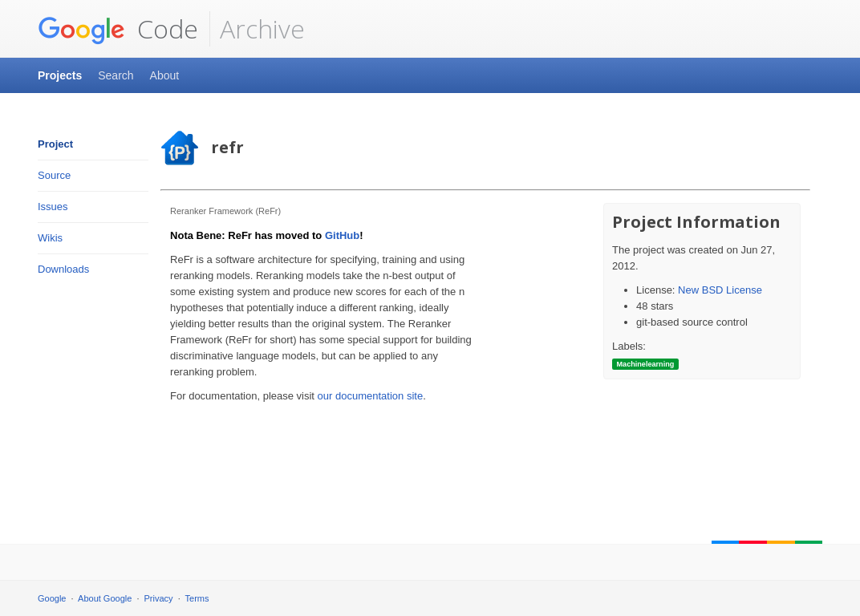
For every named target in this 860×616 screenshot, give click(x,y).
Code (118, 29)
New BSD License (720, 290)
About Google (105, 598)
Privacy (159, 598)
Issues (53, 207)
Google (52, 598)
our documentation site (371, 396)
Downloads (63, 269)
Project (55, 144)
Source (54, 175)
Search (116, 75)
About (165, 75)
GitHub (342, 235)
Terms (197, 598)
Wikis (50, 238)
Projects (60, 75)
